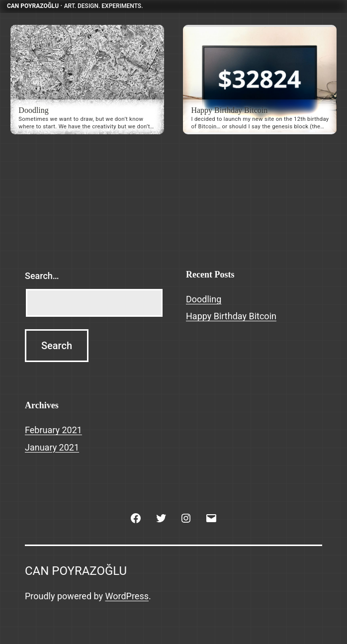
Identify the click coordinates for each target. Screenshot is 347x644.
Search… (42, 276)
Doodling (33, 110)
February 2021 (53, 430)
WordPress (127, 596)
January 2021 (52, 447)
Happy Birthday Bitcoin (229, 110)
